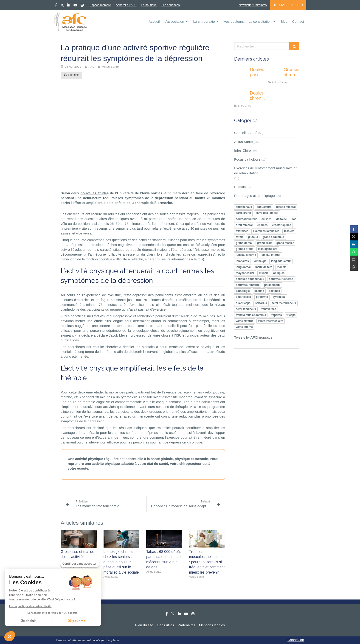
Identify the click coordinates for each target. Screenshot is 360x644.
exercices (242, 231)
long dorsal (243, 267)
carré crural (243, 213)
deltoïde (281, 219)
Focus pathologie (247, 159)
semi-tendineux (246, 309)
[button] (10, 636)
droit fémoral (244, 225)
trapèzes (276, 315)
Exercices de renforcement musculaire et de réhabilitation (265, 170)
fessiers (289, 231)
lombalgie (260, 261)
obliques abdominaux (250, 279)
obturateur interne (248, 285)
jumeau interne (270, 255)
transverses (268, 309)
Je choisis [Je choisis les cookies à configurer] (29, 621)
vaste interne (244, 327)
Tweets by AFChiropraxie (253, 337)
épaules (263, 225)
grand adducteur (274, 237)
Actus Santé (243, 142)
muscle (264, 273)
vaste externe (245, 321)
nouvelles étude (94, 193)
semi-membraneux (284, 303)
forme (240, 237)
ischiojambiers (268, 249)
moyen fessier (245, 273)
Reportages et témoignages (255, 196)
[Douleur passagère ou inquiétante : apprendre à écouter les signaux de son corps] (241, 74)
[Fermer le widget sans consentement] (80, 564)
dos (294, 219)
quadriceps (243, 303)
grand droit (264, 243)
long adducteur (281, 261)
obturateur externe (281, 279)
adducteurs (264, 207)
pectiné (259, 291)
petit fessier (243, 297)
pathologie (243, 291)
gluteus (253, 237)
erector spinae (282, 225)
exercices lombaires (266, 231)
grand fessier (285, 243)
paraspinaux (272, 285)
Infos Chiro (243, 150)
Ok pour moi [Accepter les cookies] (77, 621)
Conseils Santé (246, 133)
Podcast (240, 187)
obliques (279, 273)
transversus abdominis (251, 315)
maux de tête (264, 267)
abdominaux (244, 207)
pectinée (274, 291)
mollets (282, 267)
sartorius (261, 303)
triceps (291, 315)
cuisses (267, 219)
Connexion (296, 640)
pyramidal (279, 297)
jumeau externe (246, 255)
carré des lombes (267, 213)
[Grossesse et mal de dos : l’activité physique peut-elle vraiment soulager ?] (275, 74)
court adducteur (246, 219)
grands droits (245, 249)
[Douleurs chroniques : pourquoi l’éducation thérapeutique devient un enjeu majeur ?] (241, 98)
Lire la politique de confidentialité (30, 606)
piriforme (262, 297)
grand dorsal (244, 243)
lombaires (242, 261)
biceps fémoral (286, 207)
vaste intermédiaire (271, 321)
